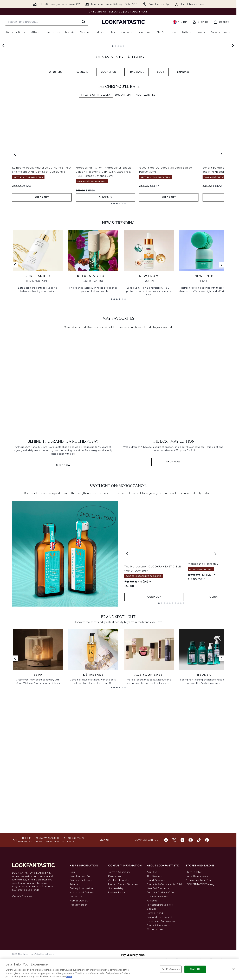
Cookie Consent (22, 896)
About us (152, 872)
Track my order (78, 905)
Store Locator (194, 872)
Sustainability (116, 888)
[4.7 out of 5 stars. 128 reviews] (200, 685)
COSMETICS (108, 158)
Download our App (80, 876)
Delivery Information (81, 888)
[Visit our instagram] (182, 840)
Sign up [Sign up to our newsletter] (105, 840)
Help (72, 872)
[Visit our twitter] (174, 840)
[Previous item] (15, 240)
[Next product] (215, 661)
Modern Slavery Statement (124, 884)
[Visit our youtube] (191, 840)
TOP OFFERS (55, 158)
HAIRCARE (82, 158)
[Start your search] (47, 22)
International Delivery (82, 892)
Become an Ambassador (161, 921)
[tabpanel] (118, 240)
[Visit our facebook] (166, 840)
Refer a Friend (155, 913)
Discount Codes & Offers (161, 892)
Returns (74, 884)
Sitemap (152, 909)
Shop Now (22, 108)
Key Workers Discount (159, 917)
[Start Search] (83, 22)
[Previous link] (15, 378)
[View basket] (221, 22)
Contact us (76, 897)
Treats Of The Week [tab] (96, 181)
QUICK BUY (42, 283)
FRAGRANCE (136, 158)
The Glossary (154, 876)
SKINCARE (183, 158)
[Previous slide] (4, 95)
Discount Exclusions (81, 880)
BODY (161, 158)
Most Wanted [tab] (146, 181)
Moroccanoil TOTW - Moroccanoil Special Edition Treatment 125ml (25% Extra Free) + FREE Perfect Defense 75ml (105, 258)
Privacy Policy (116, 876)
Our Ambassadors (157, 897)
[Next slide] (233, 95)
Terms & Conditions (119, 872)
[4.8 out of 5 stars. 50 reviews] (136, 690)
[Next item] (222, 240)
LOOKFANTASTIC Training (200, 884)
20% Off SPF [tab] (123, 181)
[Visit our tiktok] (199, 840)
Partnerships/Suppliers (160, 905)
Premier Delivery (79, 901)
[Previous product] (127, 661)
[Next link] (222, 378)
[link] (200, 22)
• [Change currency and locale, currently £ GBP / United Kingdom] (180, 22)
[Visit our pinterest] (207, 840)
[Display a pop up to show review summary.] (150, 689)
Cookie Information (119, 880)
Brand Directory (156, 880)
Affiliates (152, 901)
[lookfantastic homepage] (124, 22)
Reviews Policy (117, 892)
